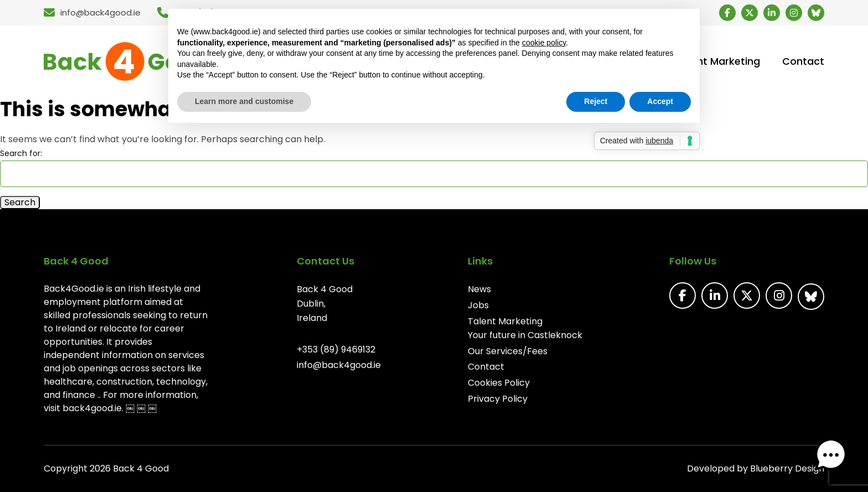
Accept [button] (660, 101)
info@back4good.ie (339, 365)
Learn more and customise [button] (244, 101)
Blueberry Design (787, 468)
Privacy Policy (498, 399)
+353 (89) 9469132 (336, 349)
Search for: (21, 153)
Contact (486, 367)
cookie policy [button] (544, 43)
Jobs (478, 305)
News (479, 289)
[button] (834, 458)
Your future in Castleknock (525, 335)
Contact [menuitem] (803, 61)
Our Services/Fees (508, 351)
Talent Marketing (505, 321)
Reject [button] (596, 101)
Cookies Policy (499, 383)
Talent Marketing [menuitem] (718, 61)
